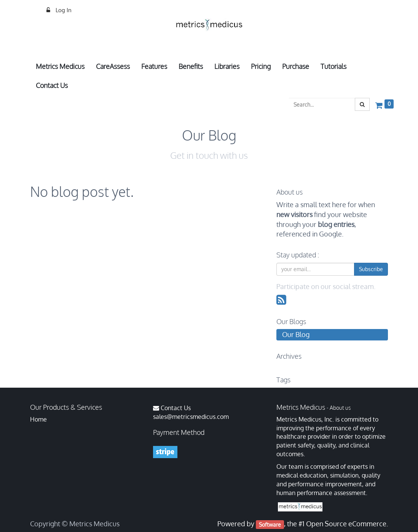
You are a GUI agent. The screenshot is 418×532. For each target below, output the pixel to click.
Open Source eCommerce (346, 524)
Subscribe (371, 269)
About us (340, 408)
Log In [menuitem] (63, 10)
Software (270, 524)
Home (38, 419)
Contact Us (176, 408)
